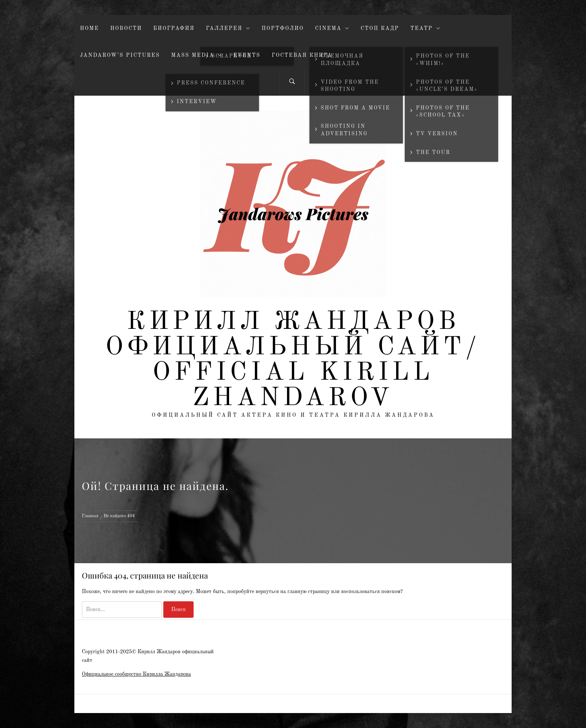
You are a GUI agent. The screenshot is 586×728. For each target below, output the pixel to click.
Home (90, 28)
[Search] (292, 82)
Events (247, 55)
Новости (126, 28)
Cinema (332, 29)
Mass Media (197, 55)
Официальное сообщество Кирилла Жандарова (136, 674)
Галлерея (228, 29)
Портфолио (283, 28)
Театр (425, 29)
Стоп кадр (380, 28)
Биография (174, 28)
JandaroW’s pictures (120, 55)
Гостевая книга (302, 55)
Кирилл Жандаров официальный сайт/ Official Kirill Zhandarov (293, 360)
